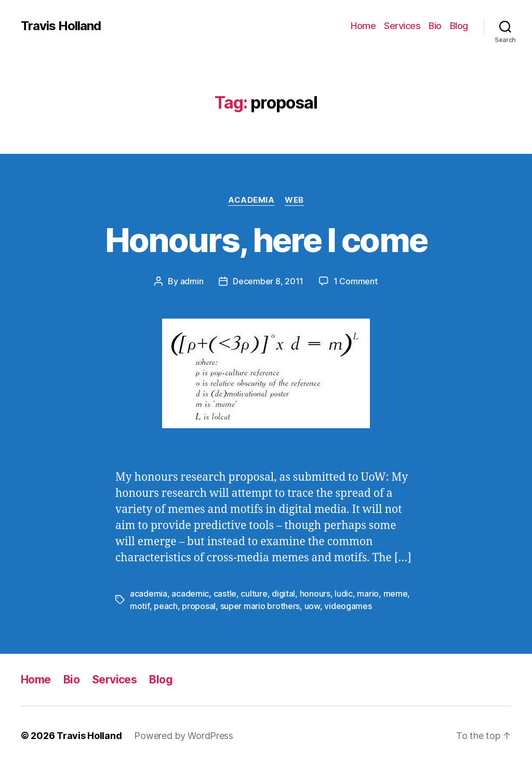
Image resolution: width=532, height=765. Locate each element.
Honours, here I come (266, 240)
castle (225, 593)
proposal (199, 606)
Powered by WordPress (184, 736)
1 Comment (356, 281)
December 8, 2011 (268, 281)
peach (166, 606)
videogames (348, 606)
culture (254, 593)
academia (149, 593)
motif (140, 606)
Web (294, 200)
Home (363, 26)
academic (190, 593)
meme (396, 593)
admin (192, 281)
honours (315, 593)
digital (283, 593)
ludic (344, 593)
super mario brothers (260, 606)
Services (402, 26)
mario (368, 593)
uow (312, 606)
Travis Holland (61, 26)
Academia (251, 200)
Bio (435, 26)
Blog (459, 26)
